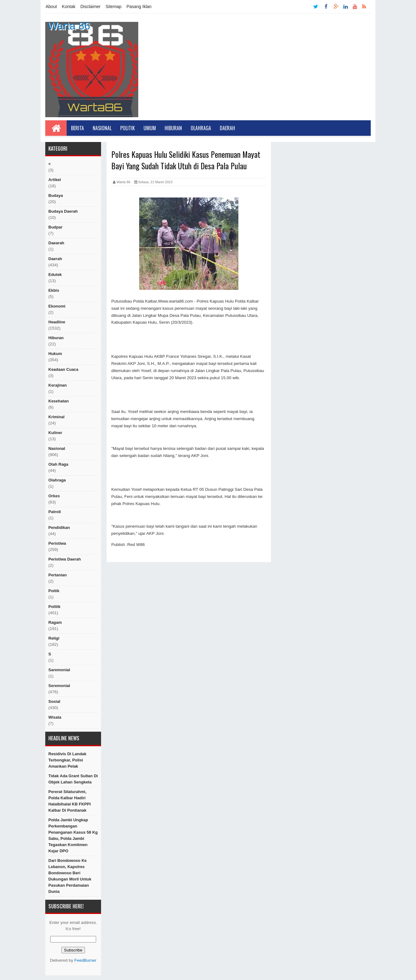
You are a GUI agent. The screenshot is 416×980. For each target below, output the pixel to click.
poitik (54, 591)
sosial (54, 701)
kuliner (55, 433)
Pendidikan (59, 528)
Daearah (56, 243)
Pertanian (58, 575)
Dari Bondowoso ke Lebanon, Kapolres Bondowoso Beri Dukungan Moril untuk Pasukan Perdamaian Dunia (70, 876)
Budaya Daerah (63, 211)
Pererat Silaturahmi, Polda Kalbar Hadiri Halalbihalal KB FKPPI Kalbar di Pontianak (70, 801)
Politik (128, 128)
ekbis (54, 290)
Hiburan (173, 128)
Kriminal (56, 417)
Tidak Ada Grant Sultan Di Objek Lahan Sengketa (73, 779)
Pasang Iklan (139, 7)
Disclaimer (90, 7)
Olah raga (58, 464)
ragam (55, 622)
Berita (77, 128)
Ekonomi (57, 306)
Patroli (55, 512)
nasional (57, 448)
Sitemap (114, 7)
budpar (55, 227)
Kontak (69, 7)
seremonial (59, 686)
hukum (55, 354)
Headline (57, 322)
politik (54, 607)
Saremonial (59, 670)
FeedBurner (85, 960)
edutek (55, 275)
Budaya (56, 195)
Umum (150, 128)
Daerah (227, 128)
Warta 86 (69, 26)
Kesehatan (59, 401)
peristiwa (57, 543)
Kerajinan (58, 385)
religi (54, 638)
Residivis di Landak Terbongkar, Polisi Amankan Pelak (67, 760)
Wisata (55, 717)
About (51, 7)
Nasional (102, 128)
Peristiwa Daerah (65, 559)
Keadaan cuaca (63, 369)
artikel (55, 180)
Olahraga (201, 128)
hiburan (56, 338)
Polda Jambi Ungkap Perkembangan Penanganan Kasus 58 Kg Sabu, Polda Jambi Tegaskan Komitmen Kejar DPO (73, 835)
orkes (54, 496)
